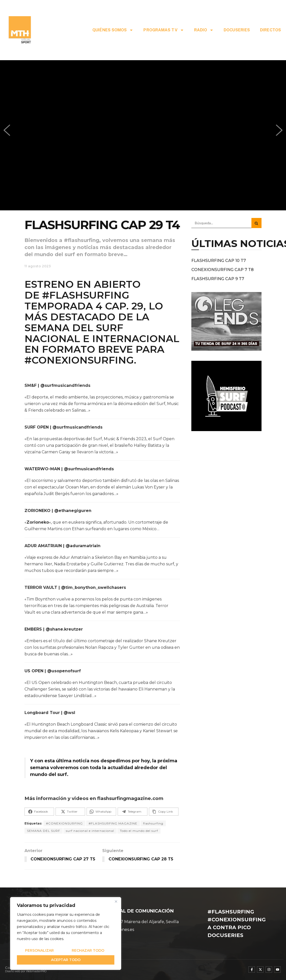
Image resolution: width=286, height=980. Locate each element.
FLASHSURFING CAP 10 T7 (219, 261)
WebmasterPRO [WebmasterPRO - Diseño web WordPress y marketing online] (36, 971)
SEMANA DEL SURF (44, 831)
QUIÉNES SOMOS (113, 30)
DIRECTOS (270, 30)
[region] (66, 933)
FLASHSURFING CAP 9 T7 (218, 279)
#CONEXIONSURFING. (80, 360)
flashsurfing (153, 823)
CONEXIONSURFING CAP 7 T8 (223, 270)
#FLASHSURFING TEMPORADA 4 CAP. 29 (84, 300)
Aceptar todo (66, 960)
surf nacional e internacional (90, 831)
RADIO (204, 30)
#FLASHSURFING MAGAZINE (113, 823)
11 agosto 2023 (38, 266)
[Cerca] (116, 901)
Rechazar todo (88, 950)
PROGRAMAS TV (164, 30)
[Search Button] (256, 223)
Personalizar (39, 950)
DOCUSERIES (237, 30)
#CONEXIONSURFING (64, 823)
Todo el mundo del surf (139, 831)
